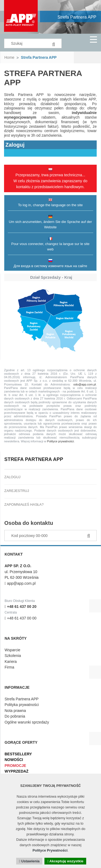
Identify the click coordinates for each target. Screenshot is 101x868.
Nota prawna (15, 711)
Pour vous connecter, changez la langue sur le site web (50, 244)
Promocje (15, 766)
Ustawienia (29, 861)
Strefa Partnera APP (77, 17)
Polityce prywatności (61, 441)
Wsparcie (12, 650)
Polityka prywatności (22, 705)
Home (9, 57)
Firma (9, 667)
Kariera (11, 662)
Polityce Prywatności (50, 850)
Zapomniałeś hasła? (24, 504)
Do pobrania (15, 716)
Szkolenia (13, 656)
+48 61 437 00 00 (20, 618)
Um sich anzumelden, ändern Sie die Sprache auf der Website (50, 222)
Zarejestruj (17, 491)
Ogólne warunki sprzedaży (27, 722)
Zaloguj (12, 477)
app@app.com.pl (20, 583)
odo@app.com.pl (85, 384)
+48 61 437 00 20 (20, 607)
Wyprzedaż (17, 771)
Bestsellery (18, 754)
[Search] (54, 43)
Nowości (14, 760)
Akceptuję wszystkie (65, 861)
